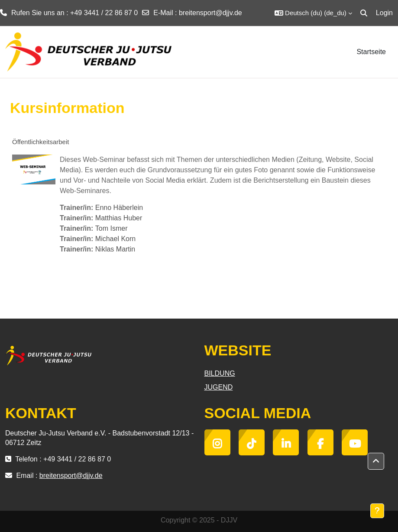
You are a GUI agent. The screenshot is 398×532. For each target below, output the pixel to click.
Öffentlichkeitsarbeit (40, 142)
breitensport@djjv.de (210, 13)
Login (384, 13)
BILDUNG (220, 373)
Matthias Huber (119, 218)
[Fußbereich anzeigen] (377, 511)
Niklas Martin (115, 249)
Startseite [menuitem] (371, 52)
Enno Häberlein (119, 208)
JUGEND (219, 387)
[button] (313, 13)
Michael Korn (115, 239)
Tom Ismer (112, 228)
